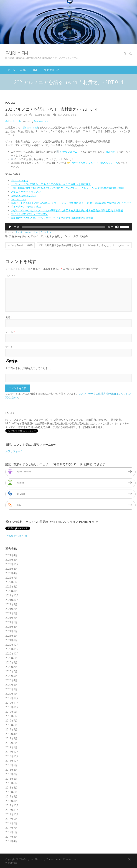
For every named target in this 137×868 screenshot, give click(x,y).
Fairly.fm (17, 53)
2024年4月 (11, 555)
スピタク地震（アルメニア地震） (29, 214)
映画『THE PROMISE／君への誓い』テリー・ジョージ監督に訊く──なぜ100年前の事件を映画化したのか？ (71, 203)
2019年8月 (11, 716)
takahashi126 (18, 115)
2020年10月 (12, 654)
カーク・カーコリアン (23, 195)
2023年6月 (11, 569)
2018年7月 (11, 774)
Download (47, 232)
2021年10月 (12, 600)
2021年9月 (11, 604)
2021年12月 (12, 595)
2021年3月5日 (42, 115)
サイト (9, 347)
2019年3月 (11, 738)
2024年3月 (11, 560)
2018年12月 (12, 752)
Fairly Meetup (51, 70)
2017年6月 (11, 832)
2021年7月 (11, 613)
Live (35, 70)
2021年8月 (11, 609)
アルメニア (37, 236)
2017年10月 (12, 814)
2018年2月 (11, 796)
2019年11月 (12, 703)
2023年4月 (11, 573)
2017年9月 (11, 819)
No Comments (67, 115)
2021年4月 (11, 627)
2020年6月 (11, 671)
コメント (10, 275)
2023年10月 (12, 564)
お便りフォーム (69, 152)
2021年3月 (11, 631)
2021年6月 (11, 618)
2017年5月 (11, 837)
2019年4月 (11, 734)
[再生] (10, 227)
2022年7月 (11, 578)
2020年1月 (11, 694)
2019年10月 (12, 707)
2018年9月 (11, 765)
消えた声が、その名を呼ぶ (26, 207)
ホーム (12, 70)
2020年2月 (11, 689)
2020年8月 (11, 662)
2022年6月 (11, 582)
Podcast (11, 103)
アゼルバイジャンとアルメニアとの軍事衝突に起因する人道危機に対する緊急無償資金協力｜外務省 (67, 210)
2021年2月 (11, 636)
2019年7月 (11, 721)
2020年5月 (11, 676)
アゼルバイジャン (19, 236)
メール (10, 332)
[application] (68, 227)
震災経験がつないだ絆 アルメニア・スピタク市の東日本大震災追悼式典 (52, 218)
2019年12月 (12, 698)
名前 (9, 317)
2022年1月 (11, 591)
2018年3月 (11, 792)
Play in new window (27, 232)
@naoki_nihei (42, 121)
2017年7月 (11, 828)
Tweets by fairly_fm (16, 536)
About (24, 70)
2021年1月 (11, 640)
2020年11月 (12, 649)
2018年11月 (12, 756)
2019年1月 (11, 747)
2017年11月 (12, 810)
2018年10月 (12, 761)
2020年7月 (11, 667)
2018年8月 (11, 770)
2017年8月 (11, 823)
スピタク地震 (52, 236)
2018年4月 (11, 788)
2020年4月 (11, 680)
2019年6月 (11, 725)
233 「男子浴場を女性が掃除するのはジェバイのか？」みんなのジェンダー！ (84, 245)
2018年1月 (11, 801)
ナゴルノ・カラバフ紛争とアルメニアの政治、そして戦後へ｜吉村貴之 (51, 184)
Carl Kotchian (18, 199)
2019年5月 (11, 729)
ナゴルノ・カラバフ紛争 (75, 236)
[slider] (64, 227)
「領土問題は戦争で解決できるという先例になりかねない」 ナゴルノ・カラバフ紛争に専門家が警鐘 (67, 188)
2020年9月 (11, 658)
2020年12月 (12, 645)
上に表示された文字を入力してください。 (29, 368)
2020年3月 (11, 685)
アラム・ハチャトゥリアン (26, 192)
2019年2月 (11, 743)
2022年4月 (11, 586)
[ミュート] (117, 227)
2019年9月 (11, 712)
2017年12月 (12, 805)
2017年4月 (11, 841)
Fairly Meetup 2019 (20, 245)
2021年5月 (11, 622)
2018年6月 (11, 779)
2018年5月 (11, 783)
